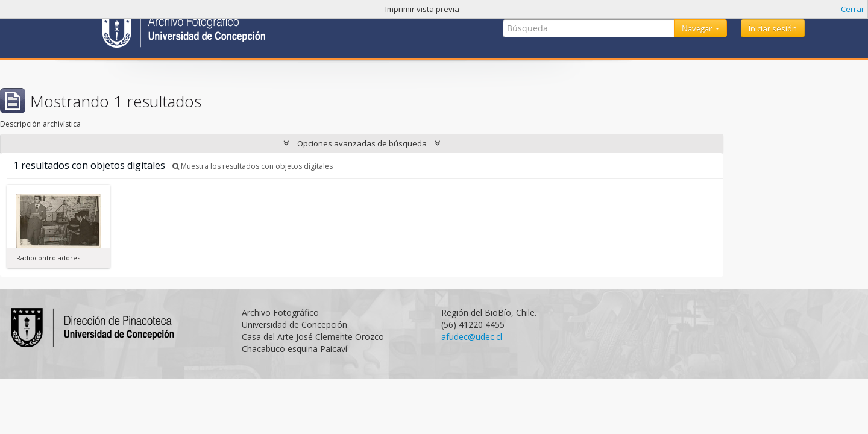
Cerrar (853, 9)
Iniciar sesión (773, 28)
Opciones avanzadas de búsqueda (362, 143)
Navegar (698, 28)
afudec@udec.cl (472, 337)
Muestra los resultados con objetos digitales (253, 166)
